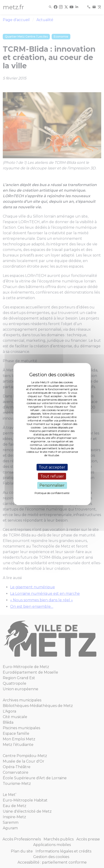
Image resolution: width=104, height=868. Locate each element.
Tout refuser (52, 476)
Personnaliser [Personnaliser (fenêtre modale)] (52, 485)
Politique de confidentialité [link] (52, 493)
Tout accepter (52, 467)
